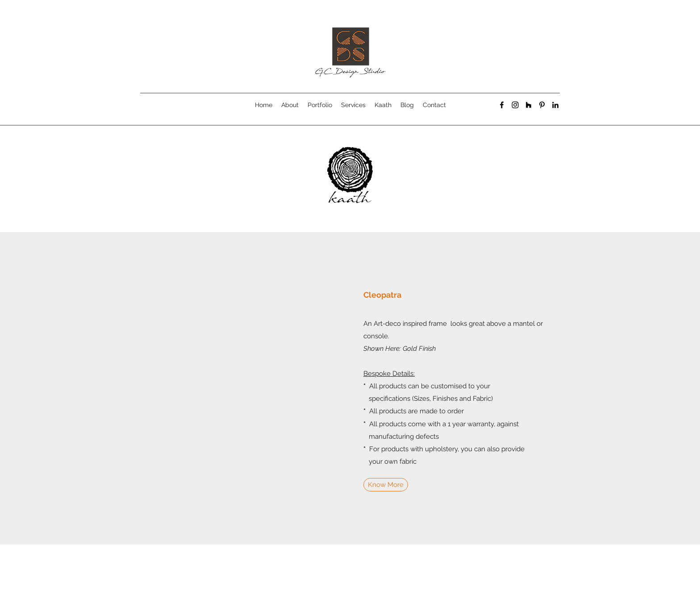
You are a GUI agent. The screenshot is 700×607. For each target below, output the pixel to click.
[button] (234, 388)
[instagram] (515, 105)
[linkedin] (555, 105)
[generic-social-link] (529, 105)
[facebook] (502, 105)
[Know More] (386, 485)
